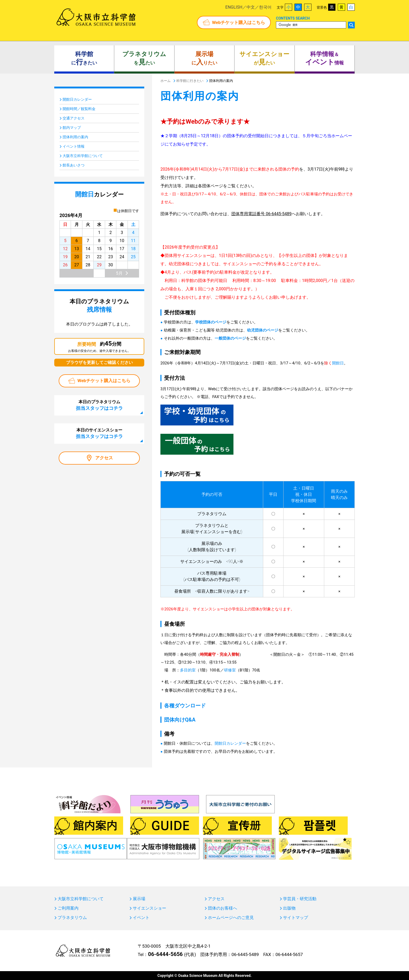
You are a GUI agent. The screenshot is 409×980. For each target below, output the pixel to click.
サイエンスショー (149, 908)
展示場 (139, 899)
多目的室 (188, 670)
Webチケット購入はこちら (239, 22)
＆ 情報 (324, 58)
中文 (251, 7)
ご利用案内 (68, 908)
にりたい (204, 58)
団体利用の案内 (75, 137)
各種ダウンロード (185, 706)
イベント (141, 918)
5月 (119, 273)
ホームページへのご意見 (231, 918)
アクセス (104, 458)
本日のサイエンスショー (99, 433)
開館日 (338, 363)
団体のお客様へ (222, 908)
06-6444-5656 (165, 954)
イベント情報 (74, 146)
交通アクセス (74, 118)
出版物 (289, 908)
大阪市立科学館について (83, 156)
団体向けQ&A (180, 720)
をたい (144, 58)
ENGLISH (234, 7)
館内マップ (72, 128)
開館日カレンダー (230, 743)
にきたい (84, 58)
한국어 (265, 7)
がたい (264, 58)
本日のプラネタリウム (99, 405)
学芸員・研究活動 (300, 899)
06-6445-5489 (245, 954)
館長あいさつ (74, 165)
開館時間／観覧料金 (79, 109)
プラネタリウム (72, 918)
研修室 (230, 670)
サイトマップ (296, 918)
